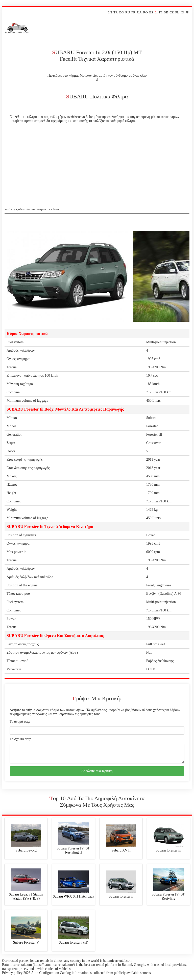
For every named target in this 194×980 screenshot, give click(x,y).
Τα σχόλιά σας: (20, 739)
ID (182, 12)
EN (110, 12)
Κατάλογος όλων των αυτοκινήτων (26, 209)
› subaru (54, 209)
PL (177, 12)
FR (133, 12)
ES (151, 12)
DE (166, 12)
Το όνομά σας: (20, 722)
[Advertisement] (97, 169)
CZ (172, 12)
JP (187, 12)
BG (122, 12)
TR (116, 12)
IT (161, 12)
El (156, 12)
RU (128, 12)
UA (139, 12)
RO (145, 12)
